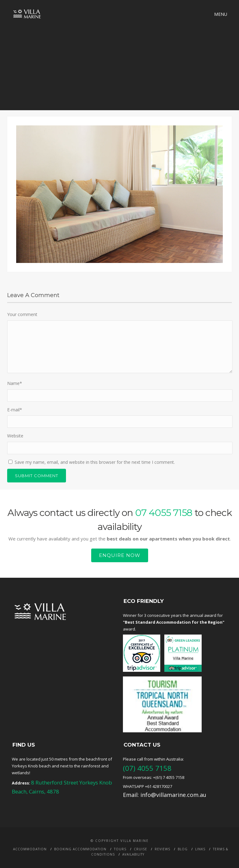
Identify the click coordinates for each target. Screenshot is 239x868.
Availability (133, 854)
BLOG (183, 849)
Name (15, 383)
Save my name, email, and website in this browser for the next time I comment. (95, 462)
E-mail (15, 410)
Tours (120, 849)
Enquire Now (120, 555)
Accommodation (30, 849)
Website (15, 436)
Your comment (22, 314)
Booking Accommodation (80, 849)
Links (200, 849)
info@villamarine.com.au (173, 795)
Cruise (141, 849)
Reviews (162, 849)
